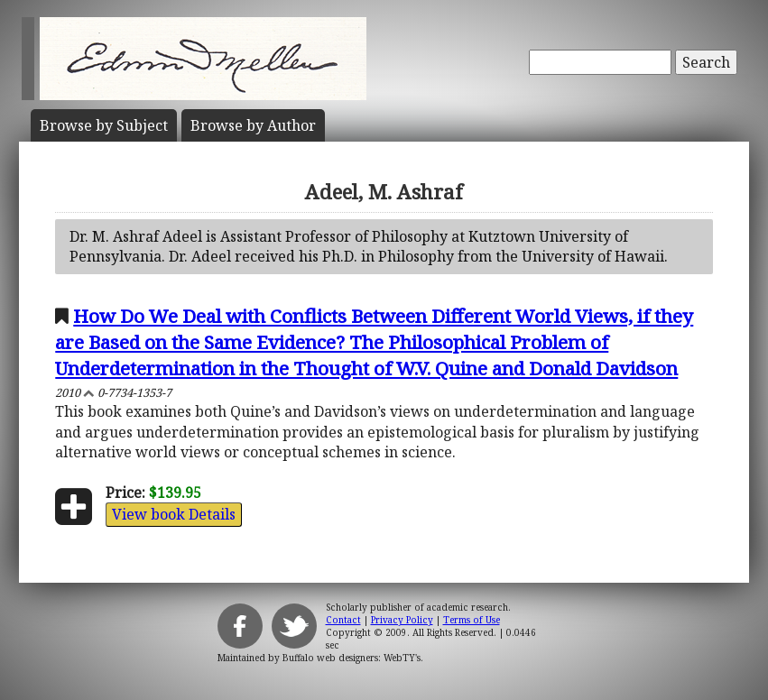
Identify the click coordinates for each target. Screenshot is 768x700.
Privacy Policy (402, 620)
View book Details (174, 514)
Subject (104, 125)
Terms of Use (472, 620)
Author (253, 125)
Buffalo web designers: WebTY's (352, 658)
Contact (343, 620)
